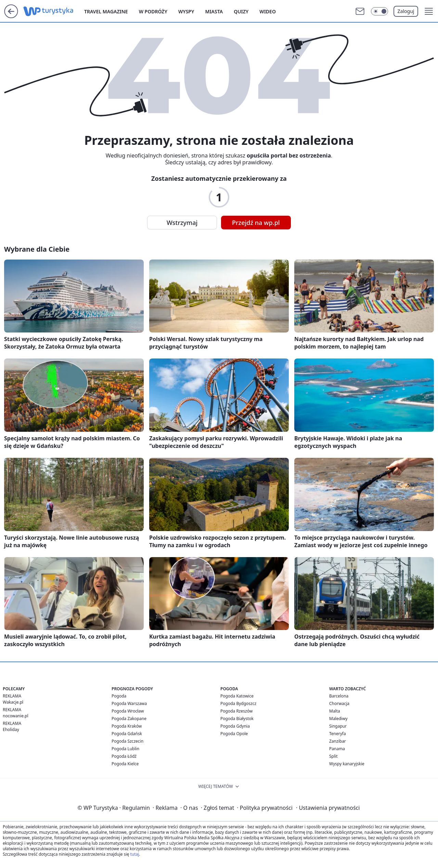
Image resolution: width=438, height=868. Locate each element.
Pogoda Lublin (125, 749)
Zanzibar (338, 741)
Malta (335, 711)
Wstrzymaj (182, 223)
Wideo (268, 11)
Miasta (214, 11)
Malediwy (338, 719)
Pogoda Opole (234, 734)
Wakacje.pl (13, 702)
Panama (337, 749)
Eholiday (11, 729)
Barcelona (339, 696)
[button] (429, 11)
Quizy (241, 11)
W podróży (153, 11)
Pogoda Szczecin (127, 741)
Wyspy (186, 11)
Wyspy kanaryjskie (347, 764)
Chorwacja (339, 703)
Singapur (338, 726)
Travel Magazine (106, 11)
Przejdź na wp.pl (256, 223)
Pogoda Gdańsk (127, 734)
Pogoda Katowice (237, 696)
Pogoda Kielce (125, 764)
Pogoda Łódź (124, 756)
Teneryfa (338, 734)
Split (333, 756)
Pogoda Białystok (237, 719)
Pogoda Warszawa (129, 703)
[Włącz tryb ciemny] (379, 11)
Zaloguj (406, 11)
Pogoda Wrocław (128, 711)
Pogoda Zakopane (129, 719)
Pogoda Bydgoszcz (238, 703)
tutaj (134, 854)
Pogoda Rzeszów (236, 711)
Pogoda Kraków (127, 726)
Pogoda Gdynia (235, 726)
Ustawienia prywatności (328, 808)
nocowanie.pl (16, 716)
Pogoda (119, 696)
